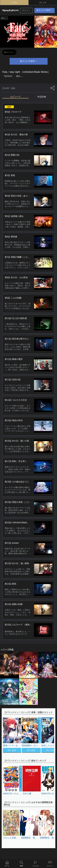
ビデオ (14, 3)
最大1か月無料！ (45, 10)
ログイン (26, 10)
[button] (50, 735)
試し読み (12, 750)
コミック (43, 3)
